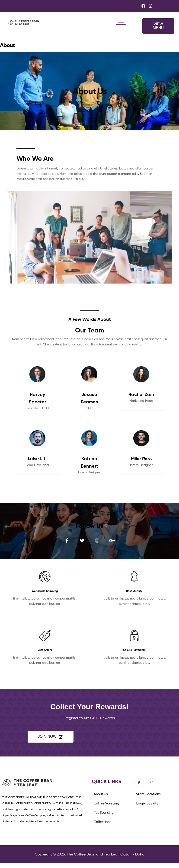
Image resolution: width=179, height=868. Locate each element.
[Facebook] (139, 783)
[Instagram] (151, 783)
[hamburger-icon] (121, 21)
